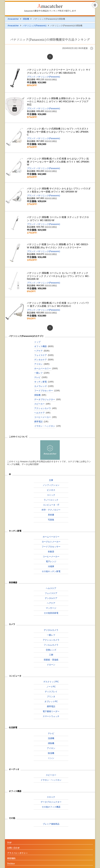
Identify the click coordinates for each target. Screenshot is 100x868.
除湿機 (51, 753)
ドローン (51, 665)
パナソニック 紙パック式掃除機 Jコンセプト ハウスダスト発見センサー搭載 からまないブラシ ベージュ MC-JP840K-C (58, 132)
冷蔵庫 (51, 566)
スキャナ (51, 797)
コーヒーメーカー (43, 417)
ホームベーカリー (43, 368)
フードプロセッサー (44, 391)
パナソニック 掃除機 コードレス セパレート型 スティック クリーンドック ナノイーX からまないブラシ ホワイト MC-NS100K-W (58, 276)
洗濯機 (51, 738)
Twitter (11, 864)
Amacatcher (50, 6)
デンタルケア (40, 360)
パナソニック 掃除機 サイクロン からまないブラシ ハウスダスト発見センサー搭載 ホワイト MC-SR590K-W (59, 190)
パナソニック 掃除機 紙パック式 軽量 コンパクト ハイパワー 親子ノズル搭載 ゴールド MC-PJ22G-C (58, 305)
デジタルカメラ (51, 630)
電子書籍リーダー (51, 711)
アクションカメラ (43, 408)
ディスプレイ (51, 692)
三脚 (51, 655)
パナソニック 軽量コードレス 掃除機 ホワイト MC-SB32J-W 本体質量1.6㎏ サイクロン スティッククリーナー (58, 246)
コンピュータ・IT (51, 505)
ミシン (51, 758)
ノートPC (51, 687)
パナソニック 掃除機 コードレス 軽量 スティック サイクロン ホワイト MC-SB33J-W (58, 219)
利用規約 (11, 858)
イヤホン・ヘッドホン (45, 426)
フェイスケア (40, 355)
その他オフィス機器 (51, 807)
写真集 (51, 520)
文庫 (51, 480)
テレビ (37, 377)
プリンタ (51, 697)
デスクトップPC (51, 682)
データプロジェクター (45, 399)
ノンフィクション (51, 485)
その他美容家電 (51, 613)
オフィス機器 (40, 346)
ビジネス (51, 490)
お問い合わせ (13, 848)
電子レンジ (51, 561)
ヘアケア (38, 351)
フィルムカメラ (51, 645)
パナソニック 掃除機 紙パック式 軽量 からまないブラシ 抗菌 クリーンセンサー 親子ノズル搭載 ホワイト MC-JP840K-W (58, 162)
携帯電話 (38, 422)
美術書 (51, 515)
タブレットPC (51, 701)
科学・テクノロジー (51, 510)
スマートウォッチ (51, 716)
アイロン (38, 364)
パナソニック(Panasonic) (35, 26)
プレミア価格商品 (51, 824)
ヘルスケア (39, 413)
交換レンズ (51, 650)
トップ (37, 342)
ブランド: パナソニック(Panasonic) (43, 77)
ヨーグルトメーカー (51, 542)
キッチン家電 (40, 382)
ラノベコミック (51, 500)
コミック (51, 495)
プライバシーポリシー (17, 853)
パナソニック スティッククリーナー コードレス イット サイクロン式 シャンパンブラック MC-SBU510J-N (59, 71)
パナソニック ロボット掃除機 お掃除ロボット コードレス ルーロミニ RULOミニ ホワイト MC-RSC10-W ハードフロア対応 (59, 102)
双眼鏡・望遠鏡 (51, 660)
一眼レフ (38, 373)
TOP (9, 843)
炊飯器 (51, 552)
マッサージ (51, 608)
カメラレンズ (40, 386)
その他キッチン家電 (51, 571)
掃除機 (26, 19)
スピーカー (39, 404)
